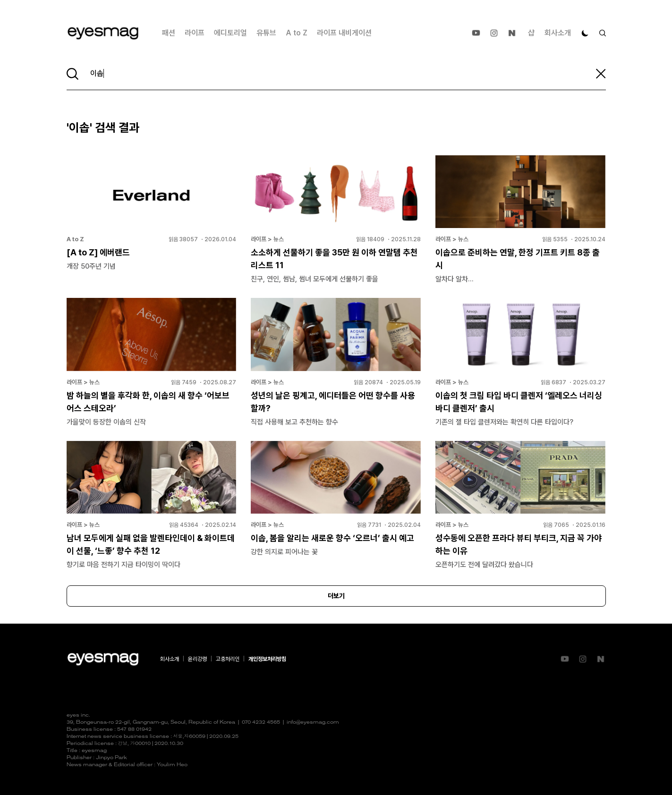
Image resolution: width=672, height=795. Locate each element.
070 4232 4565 (261, 723)
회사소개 (558, 33)
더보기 (336, 596)
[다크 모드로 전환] (585, 33)
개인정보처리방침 (267, 659)
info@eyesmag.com (313, 723)
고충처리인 (228, 659)
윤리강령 (197, 659)
